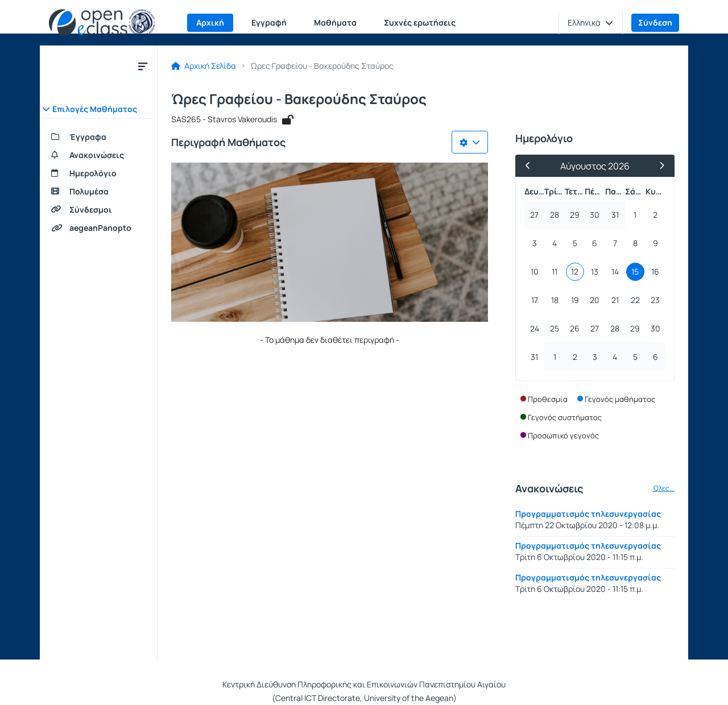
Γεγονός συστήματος (565, 417)
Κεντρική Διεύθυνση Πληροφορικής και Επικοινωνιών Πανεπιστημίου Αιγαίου (364, 684)
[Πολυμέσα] (98, 192)
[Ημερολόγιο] (98, 173)
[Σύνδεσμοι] (98, 210)
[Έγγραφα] (98, 137)
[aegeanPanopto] (98, 228)
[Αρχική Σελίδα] (102, 23)
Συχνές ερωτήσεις (420, 22)
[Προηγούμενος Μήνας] (533, 166)
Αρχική (210, 22)
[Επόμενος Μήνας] (657, 166)
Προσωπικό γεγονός (563, 436)
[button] (590, 23)
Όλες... (664, 488)
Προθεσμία (548, 399)
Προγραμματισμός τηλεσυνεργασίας (588, 514)
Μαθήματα (335, 22)
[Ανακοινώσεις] (98, 155)
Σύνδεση (655, 22)
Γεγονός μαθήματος (620, 399)
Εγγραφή (269, 22)
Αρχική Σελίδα (204, 66)
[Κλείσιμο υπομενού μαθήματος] (143, 66)
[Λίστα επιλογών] (470, 142)
